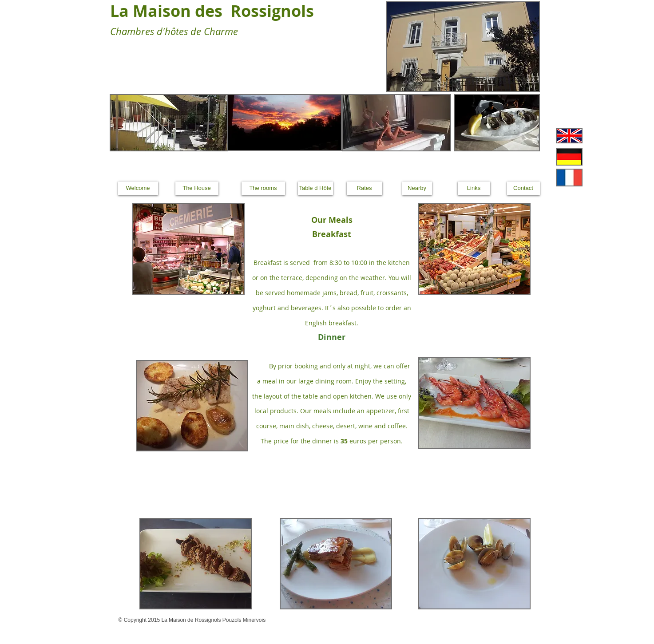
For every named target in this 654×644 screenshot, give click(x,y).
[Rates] (365, 188)
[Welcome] (138, 188)
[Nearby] (417, 188)
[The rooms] (263, 188)
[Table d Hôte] (315, 188)
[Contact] (523, 188)
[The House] (197, 188)
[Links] (474, 188)
